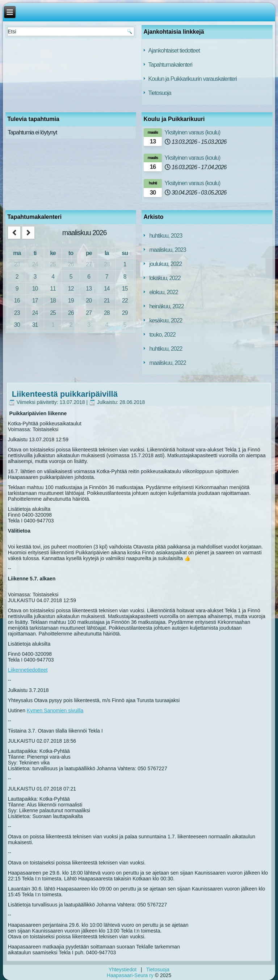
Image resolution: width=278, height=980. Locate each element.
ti (35, 253)
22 (125, 301)
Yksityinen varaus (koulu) (193, 132)
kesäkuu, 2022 (166, 320)
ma (17, 253)
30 (17, 325)
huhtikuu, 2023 (166, 236)
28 (107, 264)
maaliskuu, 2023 (168, 250)
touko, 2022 (162, 335)
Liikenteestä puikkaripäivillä (65, 394)
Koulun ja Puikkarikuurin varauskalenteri (192, 79)
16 (17, 301)
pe (89, 253)
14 (107, 289)
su (125, 253)
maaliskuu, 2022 (168, 363)
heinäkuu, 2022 (166, 306)
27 (89, 264)
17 (35, 301)
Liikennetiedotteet (28, 670)
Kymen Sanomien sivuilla (55, 710)
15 (125, 289)
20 (89, 301)
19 (71, 301)
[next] (28, 233)
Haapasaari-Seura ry (130, 975)
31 (35, 325)
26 (71, 264)
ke (53, 253)
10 (35, 289)
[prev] (14, 233)
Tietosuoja (159, 93)
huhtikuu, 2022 (166, 349)
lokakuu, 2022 (165, 278)
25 (53, 264)
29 (125, 313)
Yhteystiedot (123, 969)
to (71, 253)
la (107, 253)
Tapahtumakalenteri (170, 65)
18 (53, 301)
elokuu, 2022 (164, 292)
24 (35, 264)
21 (107, 301)
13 (89, 289)
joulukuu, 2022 (165, 264)
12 (71, 289)
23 (17, 264)
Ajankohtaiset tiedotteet (174, 51)
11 (53, 289)
